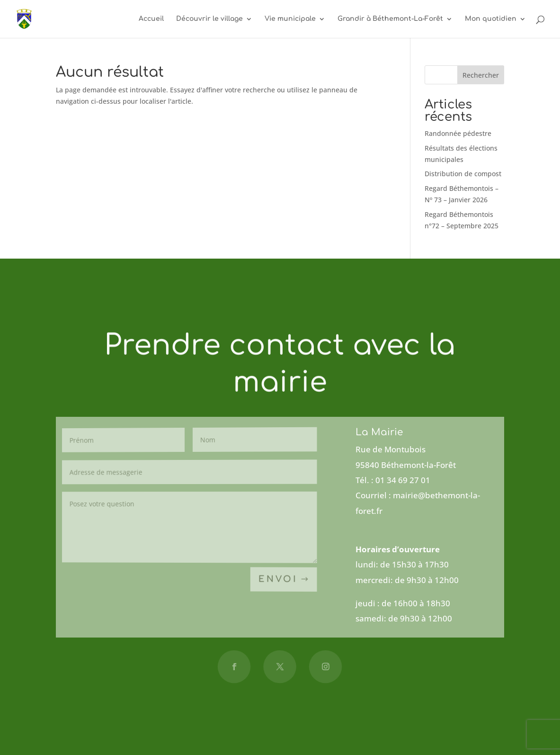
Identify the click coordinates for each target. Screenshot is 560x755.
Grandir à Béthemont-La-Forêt (390, 19)
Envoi (278, 580)
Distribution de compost (463, 174)
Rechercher (481, 75)
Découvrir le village (209, 19)
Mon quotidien (491, 19)
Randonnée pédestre (458, 133)
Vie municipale (290, 19)
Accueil (151, 19)
